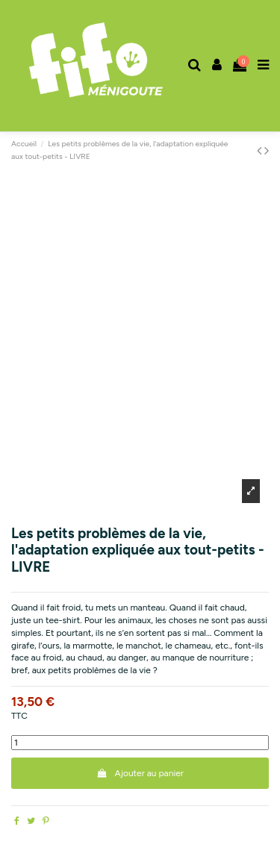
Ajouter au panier (140, 773)
